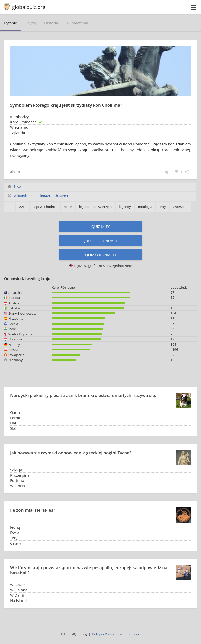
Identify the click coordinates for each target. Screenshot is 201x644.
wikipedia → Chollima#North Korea (41, 196)
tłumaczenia (77, 23)
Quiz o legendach (100, 241)
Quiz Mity (101, 226)
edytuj (31, 23)
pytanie (11, 23)
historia (51, 23)
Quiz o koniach (100, 255)
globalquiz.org (29, 7)
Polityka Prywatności (108, 634)
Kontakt (135, 634)
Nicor (18, 186)
